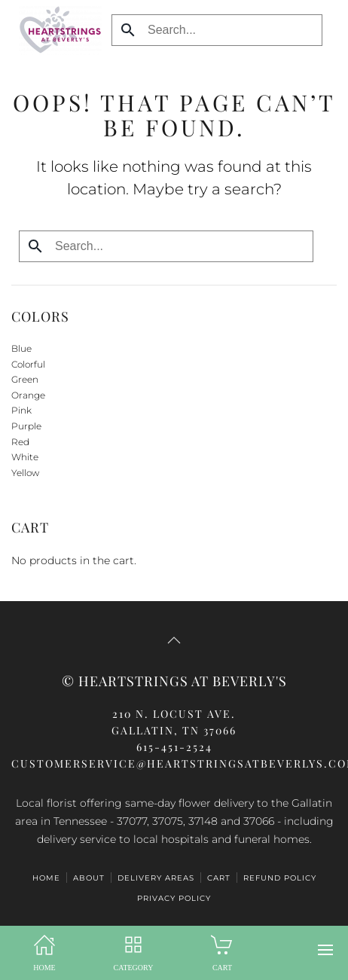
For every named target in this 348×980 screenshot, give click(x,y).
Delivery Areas (156, 878)
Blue (21, 348)
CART (219, 878)
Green (25, 379)
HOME (46, 878)
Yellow (25, 473)
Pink (21, 410)
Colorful (28, 364)
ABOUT (89, 878)
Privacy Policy (174, 898)
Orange (28, 395)
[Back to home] (56, 30)
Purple (26, 426)
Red (20, 442)
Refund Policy (280, 878)
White (25, 457)
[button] (325, 950)
